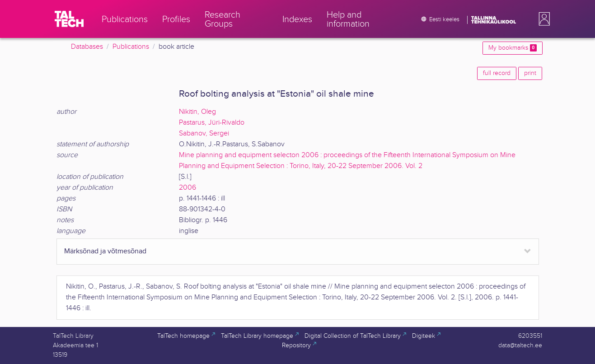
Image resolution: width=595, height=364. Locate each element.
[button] (543, 19)
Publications (131, 47)
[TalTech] (69, 19)
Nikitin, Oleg (197, 112)
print (530, 73)
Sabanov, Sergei (204, 133)
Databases (87, 47)
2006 (187, 188)
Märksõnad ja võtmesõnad (105, 251)
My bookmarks (512, 48)
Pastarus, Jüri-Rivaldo (212, 123)
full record (497, 73)
